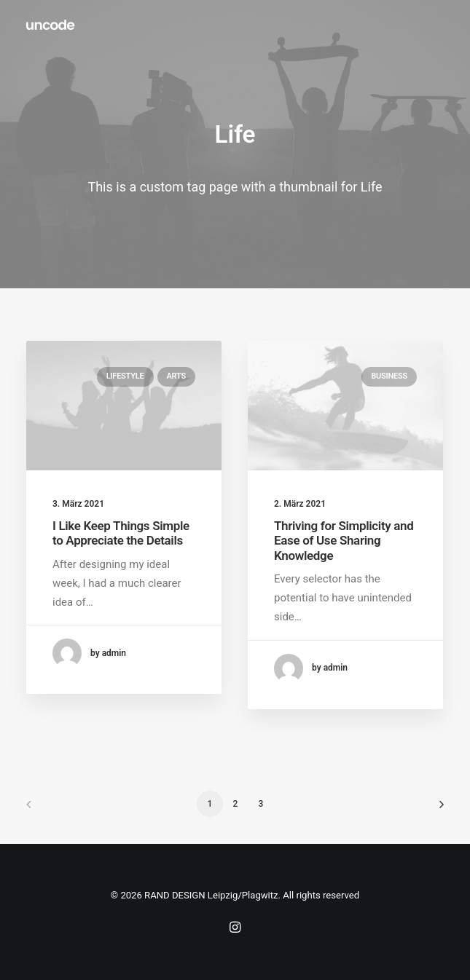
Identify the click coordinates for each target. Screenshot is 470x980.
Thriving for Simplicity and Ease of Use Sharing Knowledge (344, 541)
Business (389, 376)
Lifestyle (125, 376)
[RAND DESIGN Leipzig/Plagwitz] (51, 25)
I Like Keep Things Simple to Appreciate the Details (121, 533)
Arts (177, 376)
